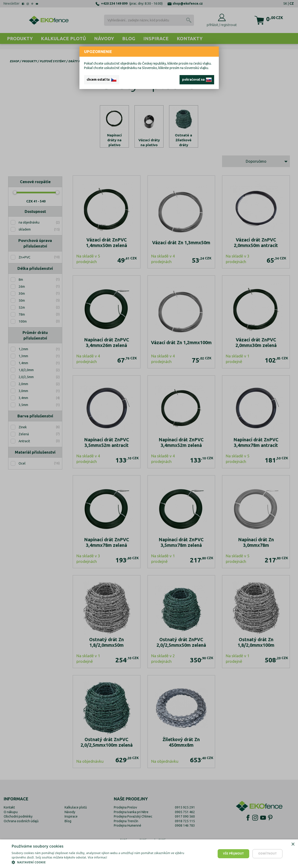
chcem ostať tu (102, 80)
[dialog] (149, 854)
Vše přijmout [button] (233, 853)
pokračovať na (197, 80)
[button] (100, 862)
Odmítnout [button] (268, 853)
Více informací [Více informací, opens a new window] (97, 857)
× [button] (293, 844)
